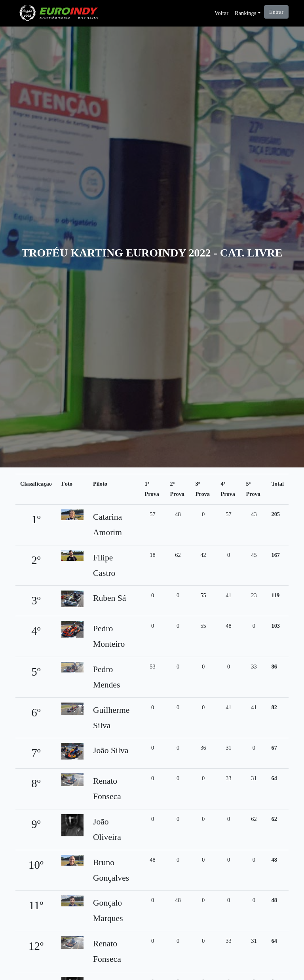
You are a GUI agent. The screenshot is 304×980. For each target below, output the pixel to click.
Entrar (276, 12)
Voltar (221, 13)
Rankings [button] (245, 13)
